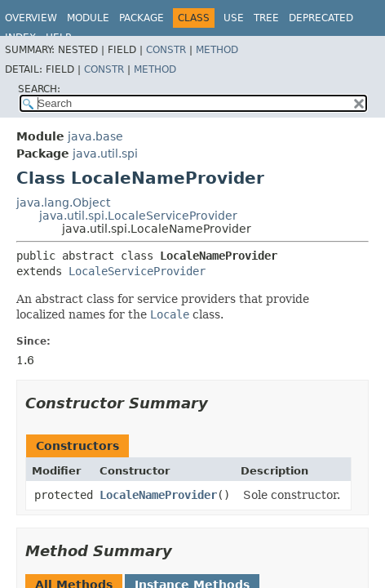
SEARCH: (39, 89)
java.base (95, 136)
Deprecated (321, 18)
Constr (166, 50)
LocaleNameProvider (158, 495)
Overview (31, 18)
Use (234, 18)
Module (88, 18)
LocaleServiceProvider (137, 271)
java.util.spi (105, 154)
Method (217, 50)
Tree (266, 18)
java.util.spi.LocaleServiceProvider (138, 216)
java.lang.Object (63, 203)
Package (142, 18)
